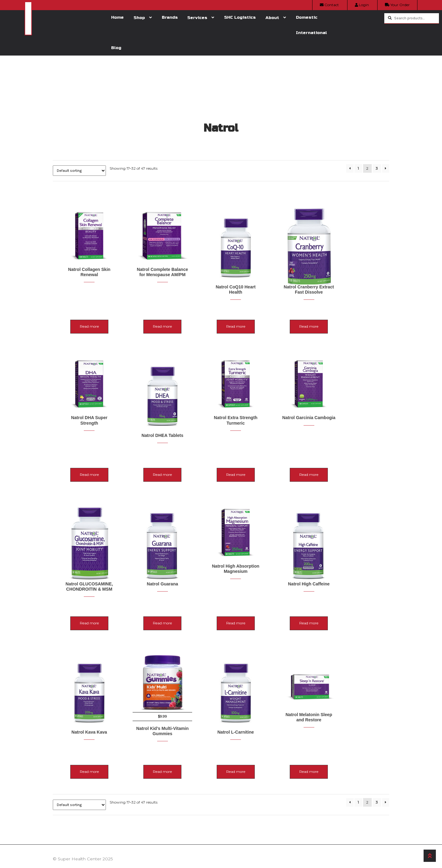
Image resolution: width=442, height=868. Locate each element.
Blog (116, 48)
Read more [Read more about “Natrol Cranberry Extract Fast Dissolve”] (353, 326)
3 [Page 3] (377, 168)
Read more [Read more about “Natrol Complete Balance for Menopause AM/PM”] (177, 319)
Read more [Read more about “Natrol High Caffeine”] (353, 606)
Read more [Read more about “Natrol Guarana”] (177, 606)
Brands (170, 17)
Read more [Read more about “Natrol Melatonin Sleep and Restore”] (353, 752)
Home (117, 17)
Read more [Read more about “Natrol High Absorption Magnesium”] (265, 606)
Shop (139, 18)
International (311, 33)
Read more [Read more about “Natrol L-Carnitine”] (265, 752)
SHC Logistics (240, 17)
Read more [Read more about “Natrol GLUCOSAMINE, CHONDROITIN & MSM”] (89, 612)
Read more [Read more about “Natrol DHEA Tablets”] (177, 466)
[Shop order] (79, 171)
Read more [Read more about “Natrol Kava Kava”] (89, 752)
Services (197, 18)
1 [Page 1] (358, 168)
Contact (329, 5)
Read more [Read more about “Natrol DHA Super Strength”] (89, 466)
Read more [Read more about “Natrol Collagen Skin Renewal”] (89, 319)
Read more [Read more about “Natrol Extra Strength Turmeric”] (265, 466)
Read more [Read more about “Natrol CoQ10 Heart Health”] (265, 319)
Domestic (307, 17)
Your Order (397, 5)
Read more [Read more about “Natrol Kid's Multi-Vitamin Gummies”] (177, 752)
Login (362, 5)
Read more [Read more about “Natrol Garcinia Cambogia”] (353, 466)
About (272, 18)
